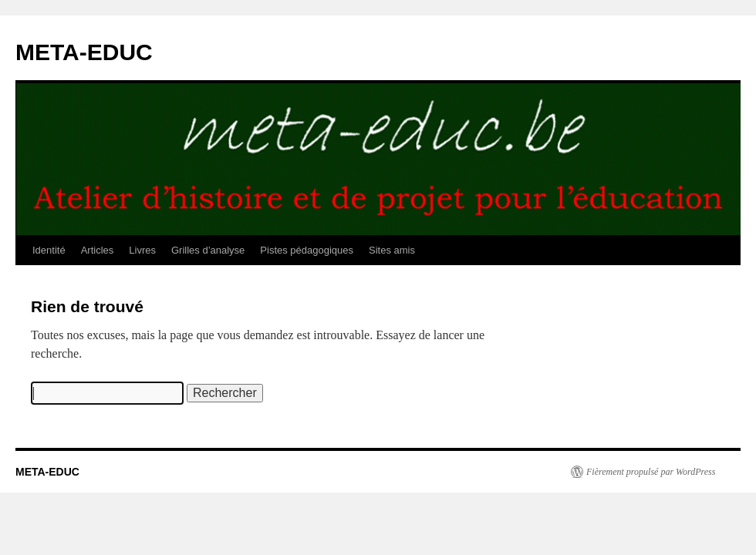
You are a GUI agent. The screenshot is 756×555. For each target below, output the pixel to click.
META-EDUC (84, 52)
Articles (98, 250)
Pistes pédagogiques (307, 250)
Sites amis (392, 250)
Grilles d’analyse (208, 250)
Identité (49, 250)
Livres (142, 250)
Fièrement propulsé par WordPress (651, 472)
